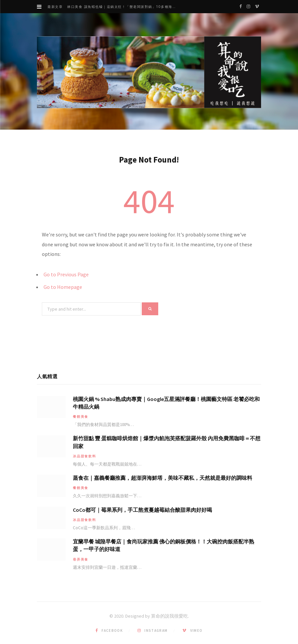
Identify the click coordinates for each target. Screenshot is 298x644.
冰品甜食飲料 (85, 456)
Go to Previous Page (66, 274)
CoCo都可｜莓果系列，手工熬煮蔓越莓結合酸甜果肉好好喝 (142, 510)
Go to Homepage (63, 287)
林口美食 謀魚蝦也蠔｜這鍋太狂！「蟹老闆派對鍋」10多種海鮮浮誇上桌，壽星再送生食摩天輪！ (124, 7)
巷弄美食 (81, 559)
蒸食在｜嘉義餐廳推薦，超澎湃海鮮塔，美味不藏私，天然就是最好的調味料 (163, 478)
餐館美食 (81, 417)
